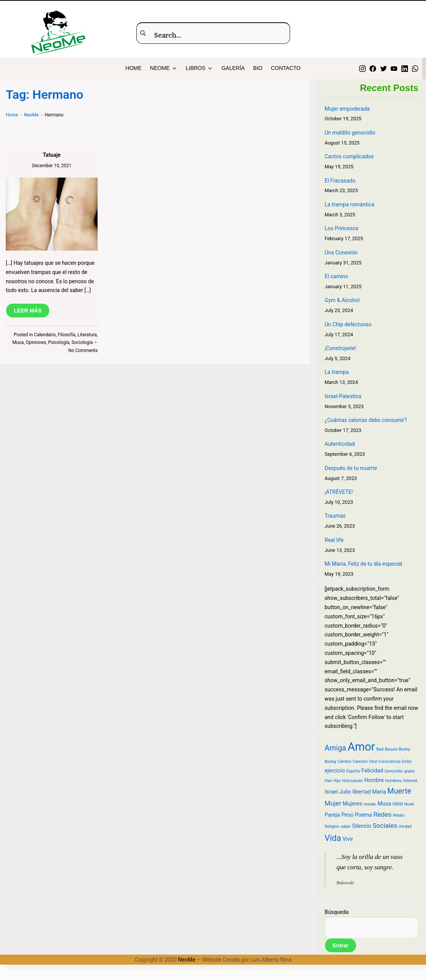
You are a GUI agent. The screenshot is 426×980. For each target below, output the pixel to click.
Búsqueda (336, 912)
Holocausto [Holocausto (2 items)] (352, 781)
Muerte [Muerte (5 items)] (399, 791)
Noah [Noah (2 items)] (409, 804)
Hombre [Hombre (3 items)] (374, 780)
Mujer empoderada (347, 109)
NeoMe (186, 960)
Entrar (341, 945)
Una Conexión (341, 252)
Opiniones (36, 342)
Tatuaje (51, 155)
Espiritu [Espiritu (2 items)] (353, 771)
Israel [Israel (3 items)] (331, 792)
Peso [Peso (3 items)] (347, 815)
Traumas (335, 516)
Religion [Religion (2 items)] (332, 826)
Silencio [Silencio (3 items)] (361, 826)
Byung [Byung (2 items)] (330, 762)
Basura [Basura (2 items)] (391, 749)
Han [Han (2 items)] (328, 781)
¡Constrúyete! (340, 348)
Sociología (82, 342)
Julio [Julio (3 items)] (345, 792)
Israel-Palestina (343, 396)
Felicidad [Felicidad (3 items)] (372, 771)
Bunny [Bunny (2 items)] (404, 749)
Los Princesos (341, 228)
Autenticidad (340, 444)
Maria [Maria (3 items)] (379, 792)
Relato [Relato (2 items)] (399, 815)
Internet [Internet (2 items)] (410, 781)
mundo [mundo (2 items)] (370, 804)
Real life (334, 540)
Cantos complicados (349, 156)
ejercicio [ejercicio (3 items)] (335, 771)
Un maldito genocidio (350, 133)
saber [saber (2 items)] (346, 826)
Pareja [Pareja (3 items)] (332, 815)
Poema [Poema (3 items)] (364, 815)
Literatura (87, 335)
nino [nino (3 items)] (398, 804)
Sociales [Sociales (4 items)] (385, 826)
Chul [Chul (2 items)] (373, 762)
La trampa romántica (350, 204)
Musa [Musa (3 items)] (384, 804)
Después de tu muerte (351, 468)
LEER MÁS (28, 311)
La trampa (337, 372)
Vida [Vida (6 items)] (333, 838)
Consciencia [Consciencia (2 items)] (390, 762)
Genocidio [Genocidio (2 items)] (394, 771)
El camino (336, 276)
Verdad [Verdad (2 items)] (405, 826)
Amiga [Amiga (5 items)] (335, 748)
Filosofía (67, 335)
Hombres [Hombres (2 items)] (394, 781)
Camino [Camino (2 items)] (344, 762)
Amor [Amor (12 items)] (361, 747)
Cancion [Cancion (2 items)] (360, 762)
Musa (18, 342)
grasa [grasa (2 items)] (409, 771)
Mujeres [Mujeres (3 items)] (352, 804)
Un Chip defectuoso (348, 324)
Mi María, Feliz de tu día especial (363, 564)
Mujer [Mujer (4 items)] (333, 803)
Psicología (59, 342)
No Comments (83, 350)
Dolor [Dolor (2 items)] (407, 762)
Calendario (45, 335)
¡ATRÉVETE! (339, 492)
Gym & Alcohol (342, 300)
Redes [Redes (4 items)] (382, 814)
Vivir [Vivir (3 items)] (348, 839)
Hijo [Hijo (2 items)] (337, 781)
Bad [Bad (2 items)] (380, 749)
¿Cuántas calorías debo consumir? (366, 420)
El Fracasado (340, 181)
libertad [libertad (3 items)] (361, 792)
